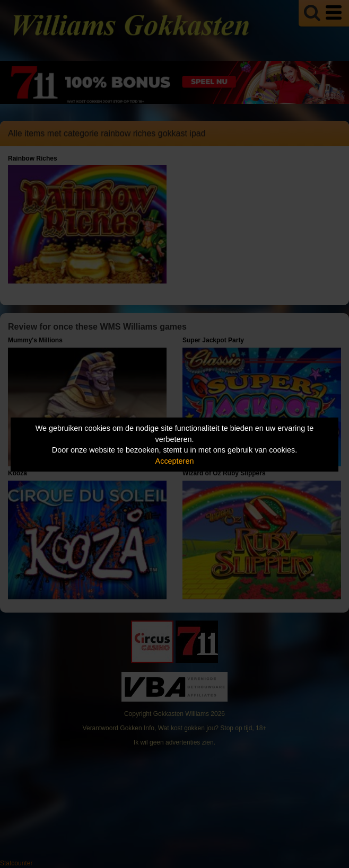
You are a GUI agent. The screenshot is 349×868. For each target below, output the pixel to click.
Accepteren (175, 461)
